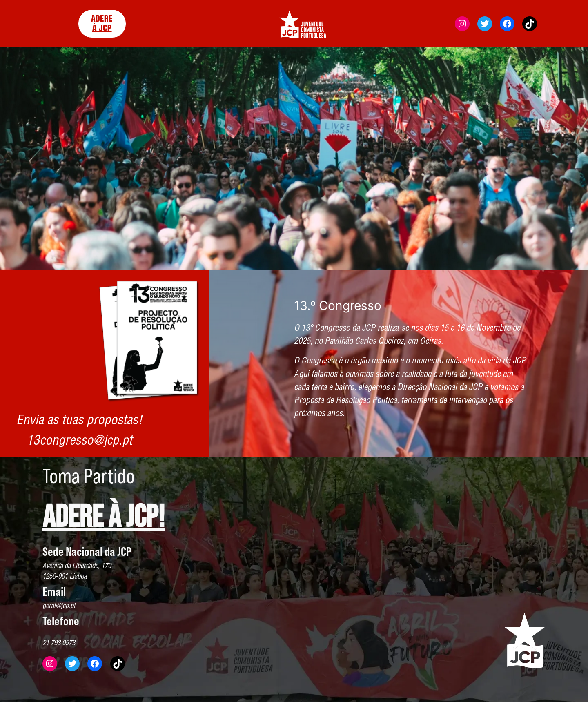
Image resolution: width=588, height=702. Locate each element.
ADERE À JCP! (104, 517)
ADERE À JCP (102, 23)
